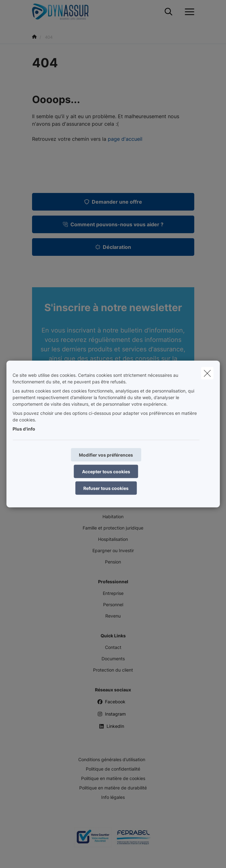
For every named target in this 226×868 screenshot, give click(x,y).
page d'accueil (125, 139)
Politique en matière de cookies (113, 778)
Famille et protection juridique (113, 528)
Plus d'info (24, 429)
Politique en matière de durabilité (113, 788)
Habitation (113, 516)
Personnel (113, 604)
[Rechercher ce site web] (168, 12)
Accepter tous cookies (106, 472)
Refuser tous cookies (106, 488)
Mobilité (113, 505)
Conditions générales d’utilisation (112, 759)
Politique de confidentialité (113, 769)
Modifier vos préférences (106, 455)
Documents (113, 659)
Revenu (113, 616)
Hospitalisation (113, 539)
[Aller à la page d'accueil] (64, 12)
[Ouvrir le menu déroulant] (188, 12)
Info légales (113, 797)
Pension (113, 562)
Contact (113, 647)
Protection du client (113, 670)
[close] (207, 373)
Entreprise (113, 593)
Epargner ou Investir (113, 550)
